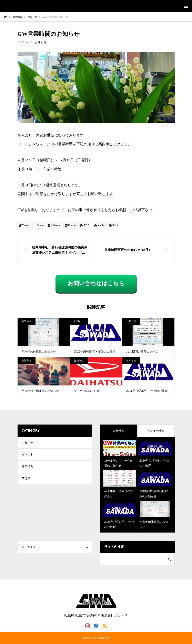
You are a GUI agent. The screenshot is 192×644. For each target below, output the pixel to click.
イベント (28, 455)
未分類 (26, 479)
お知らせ (41, 42)
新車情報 (28, 467)
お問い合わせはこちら (96, 283)
